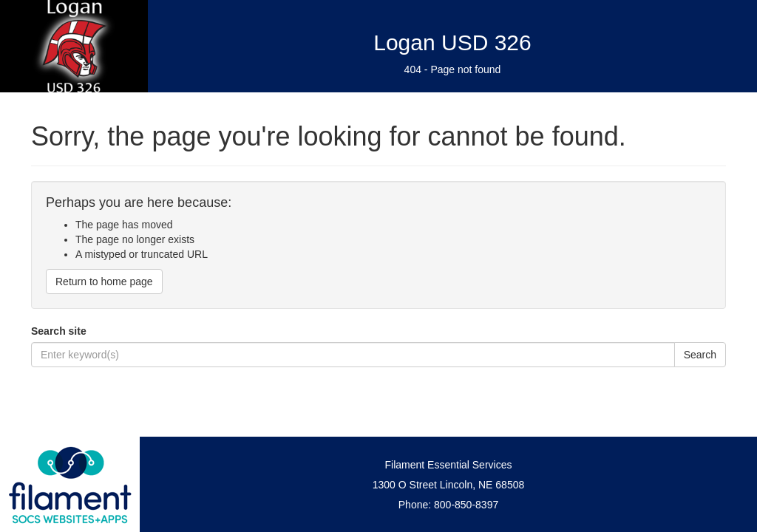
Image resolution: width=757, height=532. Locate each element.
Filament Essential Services (449, 465)
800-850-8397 (466, 505)
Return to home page (104, 282)
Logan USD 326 (452, 42)
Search (700, 355)
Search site (59, 331)
